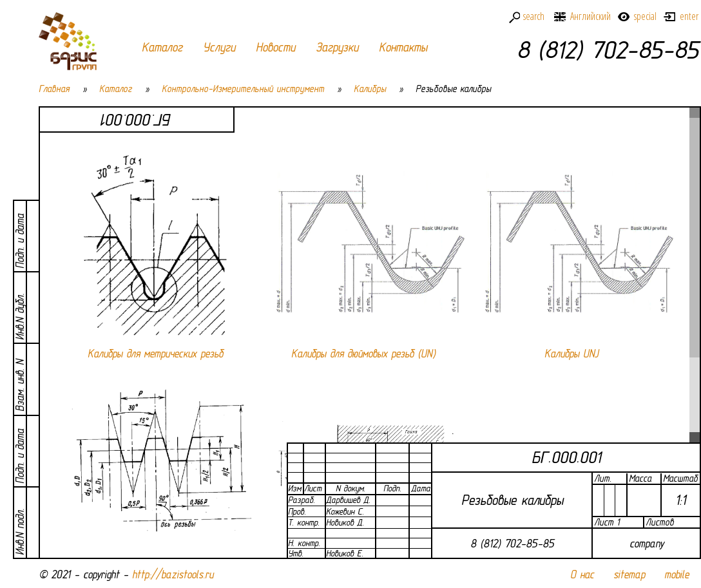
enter (689, 16)
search (534, 16)
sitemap (629, 574)
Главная (54, 89)
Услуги (219, 48)
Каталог (162, 48)
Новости (275, 48)
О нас (582, 574)
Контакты (403, 48)
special (645, 16)
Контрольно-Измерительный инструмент (243, 89)
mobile (677, 574)
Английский (591, 16)
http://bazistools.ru (173, 574)
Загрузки (337, 48)
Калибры (370, 89)
